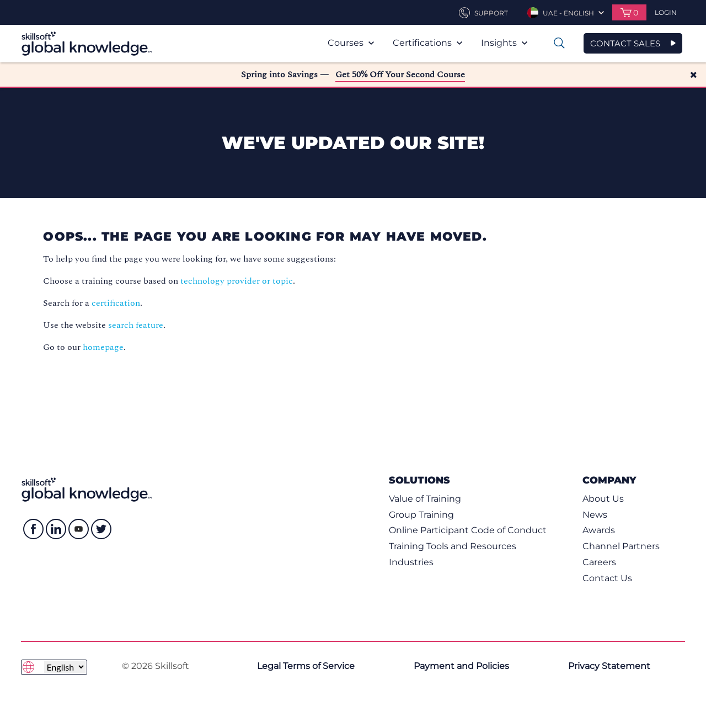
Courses (351, 43)
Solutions (419, 480)
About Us (603, 499)
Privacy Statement (609, 666)
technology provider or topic (237, 281)
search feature (136, 325)
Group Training (421, 515)
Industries (411, 562)
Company (609, 480)
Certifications (427, 43)
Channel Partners (621, 546)
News (595, 515)
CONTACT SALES (625, 43)
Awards (599, 530)
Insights (504, 43)
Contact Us (607, 578)
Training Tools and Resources (453, 546)
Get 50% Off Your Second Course (400, 75)
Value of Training (425, 499)
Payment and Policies (461, 666)
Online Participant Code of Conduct (468, 530)
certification (116, 303)
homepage (103, 347)
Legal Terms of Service (306, 666)
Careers (599, 562)
